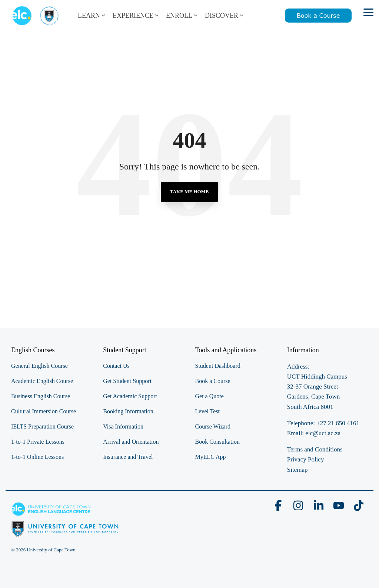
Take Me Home (189, 191)
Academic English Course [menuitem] (42, 381)
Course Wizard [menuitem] (213, 426)
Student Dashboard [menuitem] (218, 366)
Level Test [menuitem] (208, 411)
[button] (368, 12)
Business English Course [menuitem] (41, 396)
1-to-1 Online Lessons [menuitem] (37, 457)
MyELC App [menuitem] (211, 457)
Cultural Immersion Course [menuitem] (44, 411)
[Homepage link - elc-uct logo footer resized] (65, 533)
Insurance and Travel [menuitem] (128, 457)
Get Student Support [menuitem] (127, 381)
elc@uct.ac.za (323, 433)
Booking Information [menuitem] (128, 411)
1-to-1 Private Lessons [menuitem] (38, 442)
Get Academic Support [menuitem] (130, 396)
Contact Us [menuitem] (116, 366)
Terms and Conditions (315, 449)
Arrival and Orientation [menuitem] (131, 442)
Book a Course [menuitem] (213, 381)
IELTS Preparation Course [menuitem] (42, 426)
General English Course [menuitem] (39, 366)
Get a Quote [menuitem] (210, 396)
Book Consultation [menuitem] (217, 442)
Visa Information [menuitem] (123, 426)
